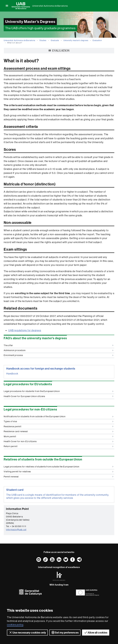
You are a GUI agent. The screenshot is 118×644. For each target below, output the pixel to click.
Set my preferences (65, 632)
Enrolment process (58, 355)
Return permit (58, 446)
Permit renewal (58, 477)
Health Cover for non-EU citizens (58, 441)
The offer (58, 345)
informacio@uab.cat (16, 530)
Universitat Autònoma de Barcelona (50, 6)
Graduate (55, 40)
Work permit (58, 436)
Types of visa (58, 421)
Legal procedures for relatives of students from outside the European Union (58, 467)
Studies (43, 40)
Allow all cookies (96, 632)
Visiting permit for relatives (58, 472)
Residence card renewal (58, 431)
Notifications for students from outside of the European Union (58, 416)
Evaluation (97, 40)
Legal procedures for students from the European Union (58, 391)
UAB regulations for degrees (25, 330)
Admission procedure (58, 350)
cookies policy (15, 625)
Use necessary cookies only (27, 632)
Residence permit (58, 426)
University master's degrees (76, 40)
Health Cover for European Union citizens (58, 396)
